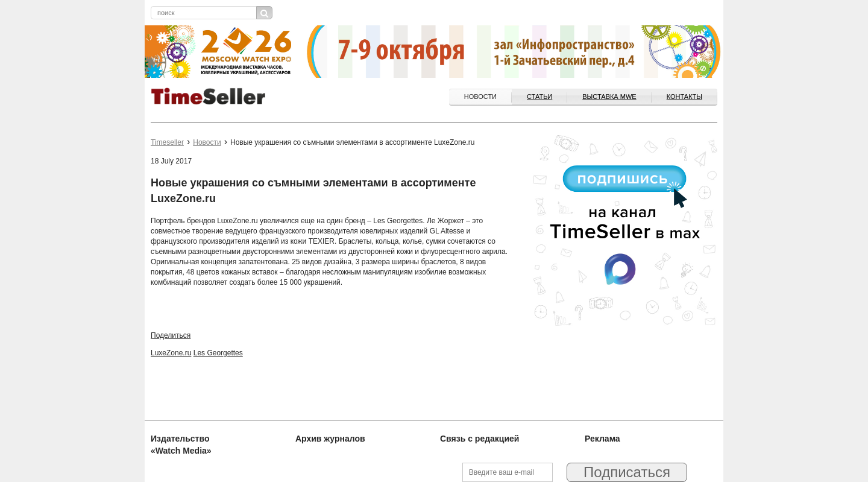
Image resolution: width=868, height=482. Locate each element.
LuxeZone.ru (171, 353)
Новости (480, 97)
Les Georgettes (218, 353)
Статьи (539, 97)
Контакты (684, 97)
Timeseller (167, 142)
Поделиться (171, 335)
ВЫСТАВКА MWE (609, 97)
